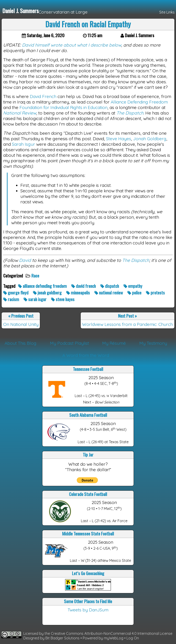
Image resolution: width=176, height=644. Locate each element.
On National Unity (21, 324)
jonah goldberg (48, 293)
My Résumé (114, 343)
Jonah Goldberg (150, 139)
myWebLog (114, 638)
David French (43, 96)
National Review (20, 113)
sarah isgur (36, 299)
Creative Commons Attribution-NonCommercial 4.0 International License (112, 633)
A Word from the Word (86, 355)
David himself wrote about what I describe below (72, 45)
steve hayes (63, 299)
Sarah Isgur (23, 144)
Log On (133, 638)
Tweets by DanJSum (88, 610)
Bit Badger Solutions (63, 638)
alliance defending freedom (43, 286)
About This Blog (21, 343)
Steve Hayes (119, 139)
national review (109, 293)
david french (84, 286)
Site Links (167, 12)
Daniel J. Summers (20, 11)
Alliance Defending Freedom (139, 102)
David (25, 260)
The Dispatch (130, 113)
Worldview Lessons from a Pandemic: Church (127, 324)
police (135, 293)
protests (156, 293)
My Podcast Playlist (69, 343)
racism (12, 299)
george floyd (16, 293)
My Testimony (153, 343)
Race (36, 276)
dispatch (110, 286)
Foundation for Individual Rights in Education (63, 107)
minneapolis (78, 293)
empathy (133, 286)
